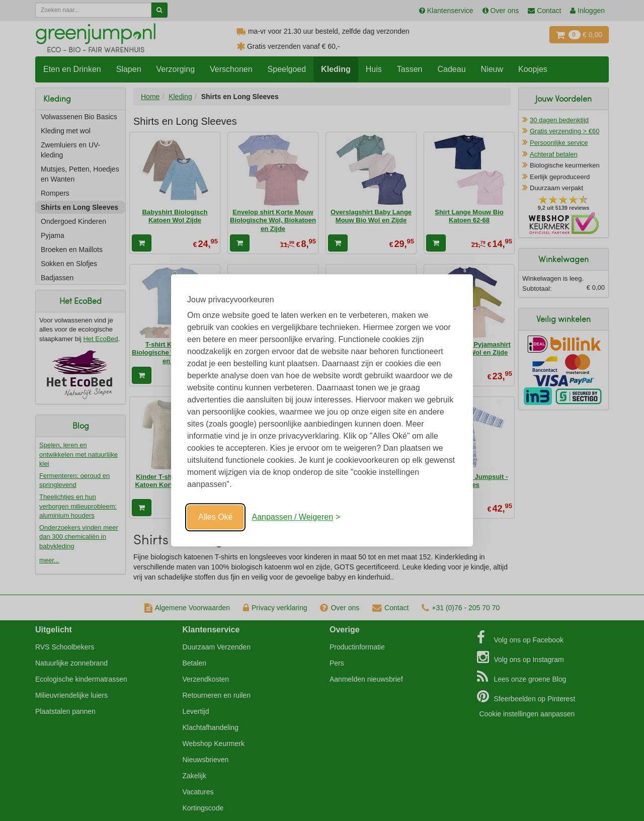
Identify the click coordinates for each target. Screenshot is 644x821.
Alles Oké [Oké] (215, 517)
